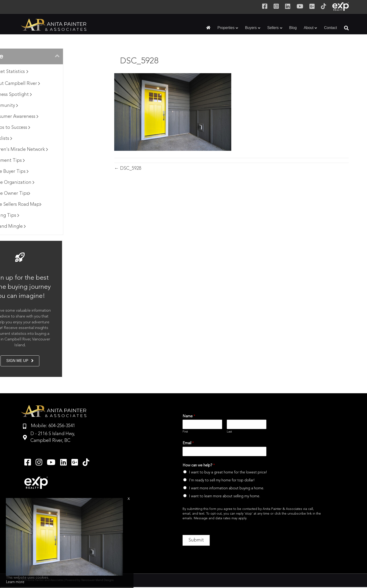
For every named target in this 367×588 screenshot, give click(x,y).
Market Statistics (51, 72)
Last (229, 432)
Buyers (251, 28)
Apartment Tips (49, 161)
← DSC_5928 (128, 169)
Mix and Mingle (49, 227)
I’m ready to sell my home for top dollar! (222, 480)
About (309, 28)
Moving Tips (46, 216)
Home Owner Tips (51, 194)
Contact (330, 28)
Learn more (15, 582)
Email (188, 443)
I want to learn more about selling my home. (224, 496)
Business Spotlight (52, 95)
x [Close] (129, 499)
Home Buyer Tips (51, 172)
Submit (196, 540)
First (185, 432)
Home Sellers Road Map (57, 205)
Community (45, 106)
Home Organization (54, 183)
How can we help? (199, 465)
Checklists (42, 139)
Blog (293, 28)
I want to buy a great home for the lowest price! (228, 473)
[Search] (345, 28)
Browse (38, 57)
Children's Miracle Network (60, 150)
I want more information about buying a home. (226, 488)
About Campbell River (56, 84)
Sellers (273, 28)
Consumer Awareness (56, 117)
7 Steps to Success (51, 128)
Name (189, 416)
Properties (226, 28)
